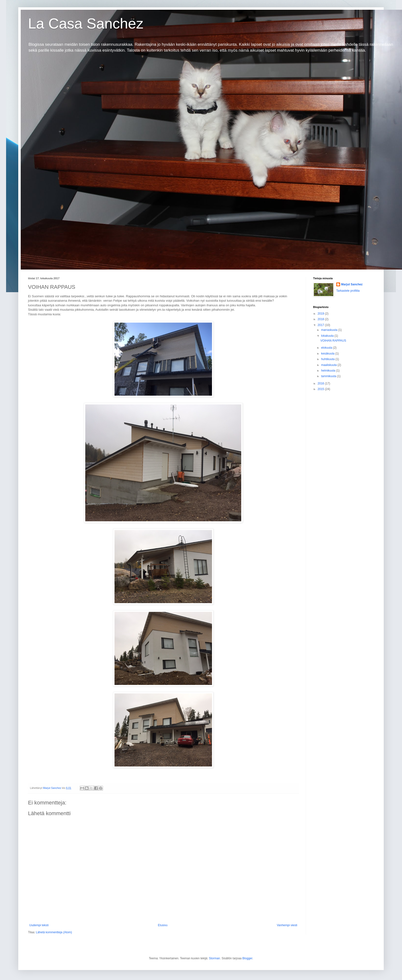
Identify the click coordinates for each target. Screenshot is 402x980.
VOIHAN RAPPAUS (333, 341)
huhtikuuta (328, 359)
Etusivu (163, 925)
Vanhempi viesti (287, 925)
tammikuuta (329, 376)
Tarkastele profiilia (348, 291)
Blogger (247, 958)
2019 (321, 314)
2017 (321, 325)
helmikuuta (329, 371)
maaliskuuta (329, 365)
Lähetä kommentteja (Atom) (54, 932)
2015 (321, 389)
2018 (321, 319)
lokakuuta (328, 336)
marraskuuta (330, 330)
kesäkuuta (328, 354)
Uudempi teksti (39, 925)
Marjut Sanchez (352, 284)
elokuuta (327, 348)
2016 (321, 383)
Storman (214, 958)
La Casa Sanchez (86, 23)
